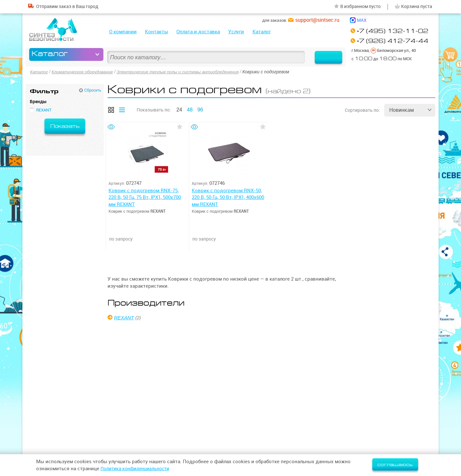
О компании (123, 32)
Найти (324, 54)
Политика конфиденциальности (138, 468)
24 (179, 109)
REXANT (125, 317)
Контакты (157, 32)
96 (200, 109)
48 (190, 109)
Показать (65, 126)
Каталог (262, 32)
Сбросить (93, 90)
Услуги (236, 32)
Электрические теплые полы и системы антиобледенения (184, 72)
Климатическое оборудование (84, 72)
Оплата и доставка (198, 32)
